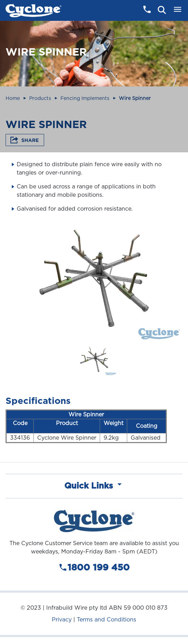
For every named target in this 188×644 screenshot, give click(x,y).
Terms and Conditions (107, 620)
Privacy (62, 620)
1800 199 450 (94, 567)
